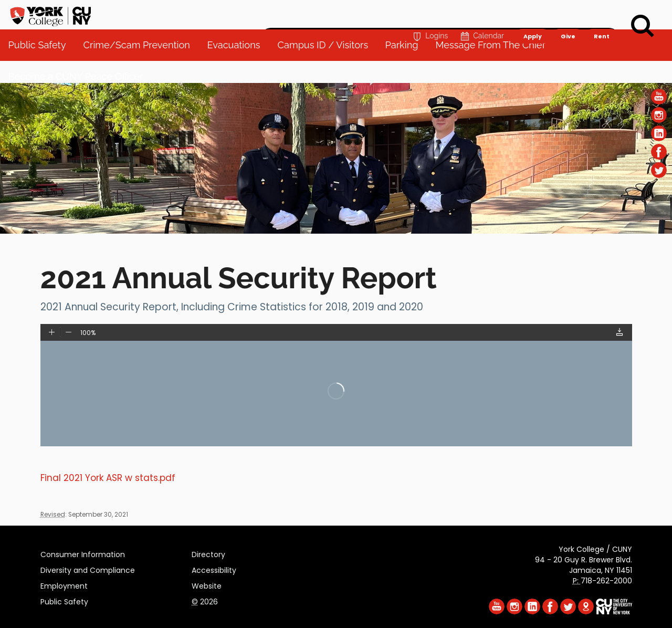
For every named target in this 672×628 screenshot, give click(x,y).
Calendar (481, 14)
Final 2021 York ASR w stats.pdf (108, 478)
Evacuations (238, 68)
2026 (205, 600)
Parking (406, 68)
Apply (532, 14)
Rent (602, 14)
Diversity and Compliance (88, 569)
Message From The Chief (495, 68)
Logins (429, 14)
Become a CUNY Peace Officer (81, 100)
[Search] (643, 26)
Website (207, 584)
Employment (64, 584)
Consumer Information (83, 553)
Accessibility (214, 569)
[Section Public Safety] (336, 231)
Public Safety (64, 600)
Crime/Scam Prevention (141, 68)
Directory (208, 553)
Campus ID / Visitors (327, 68)
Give (568, 14)
